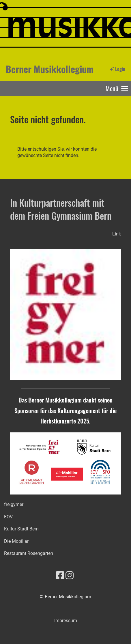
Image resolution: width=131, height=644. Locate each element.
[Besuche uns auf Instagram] (70, 576)
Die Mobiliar (16, 541)
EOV (8, 517)
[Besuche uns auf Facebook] (60, 576)
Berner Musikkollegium (50, 69)
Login (117, 69)
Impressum (66, 621)
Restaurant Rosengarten (29, 553)
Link (117, 234)
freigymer (14, 504)
